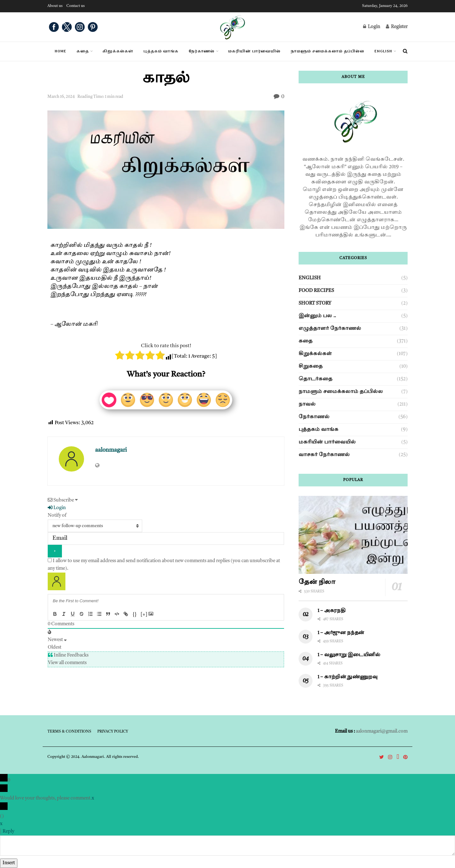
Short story (315, 303)
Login (372, 27)
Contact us (76, 6)
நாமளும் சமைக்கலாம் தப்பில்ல (341, 392)
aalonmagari (111, 450)
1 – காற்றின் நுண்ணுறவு (348, 677)
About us (55, 6)
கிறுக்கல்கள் (315, 354)
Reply (8, 832)
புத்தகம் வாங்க (318, 430)
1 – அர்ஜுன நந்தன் (341, 633)
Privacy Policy (113, 732)
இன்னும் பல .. (317, 316)
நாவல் (307, 404)
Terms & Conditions (69, 732)
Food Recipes (316, 291)
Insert (9, 863)
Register (397, 27)
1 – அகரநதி (331, 611)
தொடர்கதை (315, 379)
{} (135, 615)
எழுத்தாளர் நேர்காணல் (330, 329)
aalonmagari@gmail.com (382, 731)
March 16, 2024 (61, 97)
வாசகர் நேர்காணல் (324, 455)
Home (61, 51)
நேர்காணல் (314, 417)
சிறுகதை (311, 367)
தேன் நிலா (317, 582)
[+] (144, 615)
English (383, 51)
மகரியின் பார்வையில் (327, 442)
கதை (83, 51)
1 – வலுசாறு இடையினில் (350, 655)
